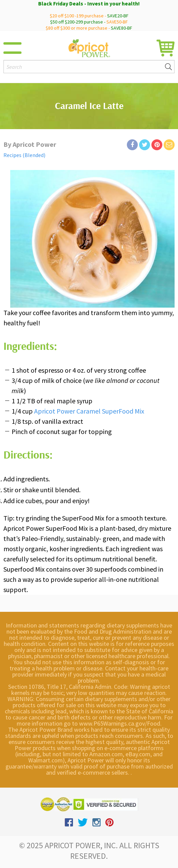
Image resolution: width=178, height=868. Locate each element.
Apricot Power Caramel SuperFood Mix (89, 411)
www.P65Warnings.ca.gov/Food (120, 723)
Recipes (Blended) (24, 155)
